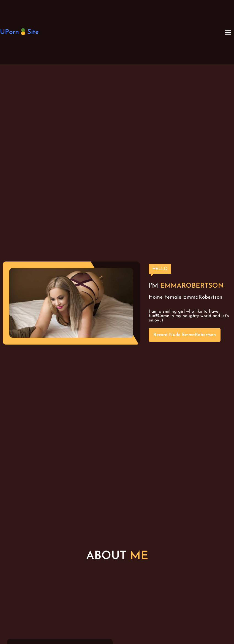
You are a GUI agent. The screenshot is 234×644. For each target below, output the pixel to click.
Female (173, 297)
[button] (228, 32)
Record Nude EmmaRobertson (185, 335)
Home (156, 297)
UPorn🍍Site (19, 32)
